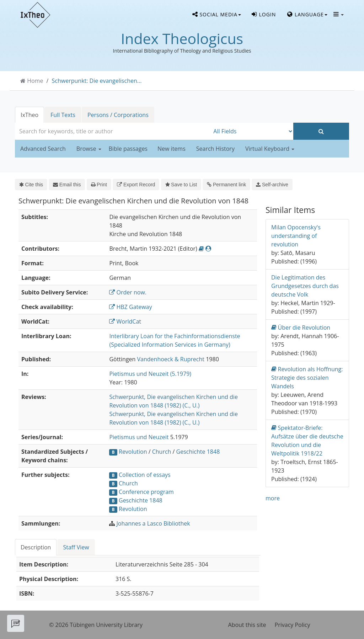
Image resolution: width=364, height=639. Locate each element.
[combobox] (112, 131)
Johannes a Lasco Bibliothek (153, 523)
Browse (89, 149)
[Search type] (251, 131)
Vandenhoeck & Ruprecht (171, 359)
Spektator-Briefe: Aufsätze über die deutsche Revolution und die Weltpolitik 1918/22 (307, 440)
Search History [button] (215, 149)
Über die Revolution (301, 327)
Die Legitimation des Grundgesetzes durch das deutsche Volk (305, 286)
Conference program (146, 492)
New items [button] (172, 149)
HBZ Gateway (130, 307)
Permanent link (226, 185)
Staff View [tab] (76, 547)
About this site (247, 625)
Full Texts (63, 115)
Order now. (128, 292)
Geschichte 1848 (198, 452)
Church (162, 452)
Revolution (133, 452)
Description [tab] (36, 547)
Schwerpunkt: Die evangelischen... (97, 81)
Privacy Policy (293, 625)
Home (35, 81)
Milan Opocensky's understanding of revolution (296, 236)
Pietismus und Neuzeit (139, 437)
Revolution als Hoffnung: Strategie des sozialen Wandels (307, 377)
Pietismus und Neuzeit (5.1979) (150, 374)
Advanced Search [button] (43, 149)
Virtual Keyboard (270, 149)
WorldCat (125, 321)
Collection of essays (145, 475)
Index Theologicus (182, 38)
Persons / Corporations (118, 115)
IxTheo (30, 115)
